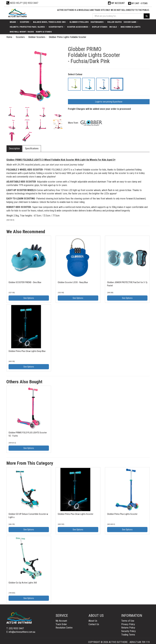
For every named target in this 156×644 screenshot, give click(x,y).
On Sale (114, 27)
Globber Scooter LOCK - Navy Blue (73, 282)
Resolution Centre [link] (64, 628)
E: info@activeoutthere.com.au (21, 632)
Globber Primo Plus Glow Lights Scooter (75, 514)
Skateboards (98, 22)
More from (86, 123)
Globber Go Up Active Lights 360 (23, 583)
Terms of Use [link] (128, 621)
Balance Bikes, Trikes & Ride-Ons (50, 22)
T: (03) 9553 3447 (15, 628)
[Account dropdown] (116, 3)
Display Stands (100, 27)
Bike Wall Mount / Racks (22, 32)
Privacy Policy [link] (128, 624)
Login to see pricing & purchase (109, 102)
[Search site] (147, 16)
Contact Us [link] (94, 624)
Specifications (32, 148)
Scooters (26, 22)
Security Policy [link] (129, 631)
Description (14, 148)
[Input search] (118, 16)
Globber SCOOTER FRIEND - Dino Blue (25, 282)
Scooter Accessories (79, 27)
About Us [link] (93, 621)
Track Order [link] (61, 624)
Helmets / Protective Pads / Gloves (28, 27)
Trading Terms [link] (128, 635)
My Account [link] (61, 621)
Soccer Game (131, 22)
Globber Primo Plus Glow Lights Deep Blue (27, 351)
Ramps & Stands (44, 32)
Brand (14, 22)
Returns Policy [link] (128, 628)
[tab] (14, 149)
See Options (29, 298)
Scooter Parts (57, 27)
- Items (138, 3)
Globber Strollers (79, 22)
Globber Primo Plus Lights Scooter (122, 514)
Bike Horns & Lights (131, 27)
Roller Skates (115, 22)
